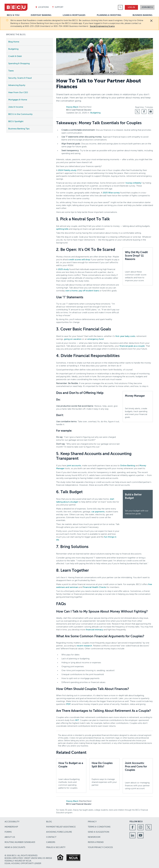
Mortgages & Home (18, 100)
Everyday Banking (41, 15)
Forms (8, 832)
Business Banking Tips (19, 129)
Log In (131, 7)
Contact (51, 837)
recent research (84, 646)
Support (58, 7)
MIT (77, 720)
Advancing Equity (17, 85)
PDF (68, 704)
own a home (71, 291)
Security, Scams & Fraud (20, 78)
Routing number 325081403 (20, 842)
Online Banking (128, 466)
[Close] (151, 21)
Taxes (11, 71)
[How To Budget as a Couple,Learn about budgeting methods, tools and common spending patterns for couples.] (71, 776)
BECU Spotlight (16, 122)
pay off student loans (89, 291)
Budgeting (13, 49)
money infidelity (133, 183)
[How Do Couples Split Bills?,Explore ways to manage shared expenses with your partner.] (104, 774)
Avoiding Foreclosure (59, 832)
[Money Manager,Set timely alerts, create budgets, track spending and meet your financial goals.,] (138, 407)
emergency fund (96, 339)
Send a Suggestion (99, 832)
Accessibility (12, 822)
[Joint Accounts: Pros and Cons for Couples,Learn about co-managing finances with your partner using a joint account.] (138, 776)
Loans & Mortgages (74, 15)
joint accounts (74, 466)
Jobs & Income (16, 107)
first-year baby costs (125, 336)
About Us (10, 837)
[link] (120, 7)
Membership (11, 827)
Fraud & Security (56, 847)
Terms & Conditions (99, 827)
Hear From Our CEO (18, 93)
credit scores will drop (79, 260)
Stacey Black (72, 107)
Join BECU (147, 7)
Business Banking (142, 15)
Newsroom (94, 837)
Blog (49, 822)
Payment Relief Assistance (61, 827)
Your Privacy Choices (100, 847)
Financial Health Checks (94, 587)
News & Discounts (15, 847)
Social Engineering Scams (102, 26)
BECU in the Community (20, 114)
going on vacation (73, 339)
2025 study (63, 269)
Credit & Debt (15, 56)
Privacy (92, 822)
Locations (42, 7)
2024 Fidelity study (67, 170)
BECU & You (13, 15)
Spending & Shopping (19, 64)
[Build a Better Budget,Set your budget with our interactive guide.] (138, 504)
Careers (51, 842)
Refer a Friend (96, 842)
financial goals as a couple (132, 346)
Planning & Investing (109, 15)
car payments (98, 512)
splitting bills (62, 229)
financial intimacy (94, 630)
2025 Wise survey (111, 193)
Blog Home (14, 42)
